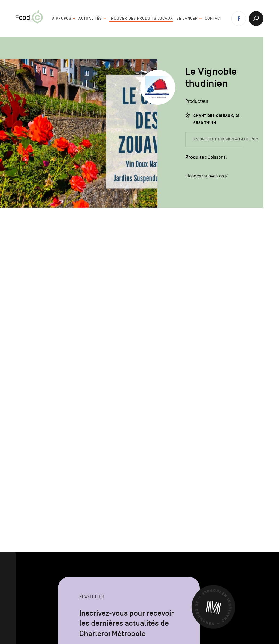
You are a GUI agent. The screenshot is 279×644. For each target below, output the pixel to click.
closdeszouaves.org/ (206, 176)
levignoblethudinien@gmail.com (225, 139)
